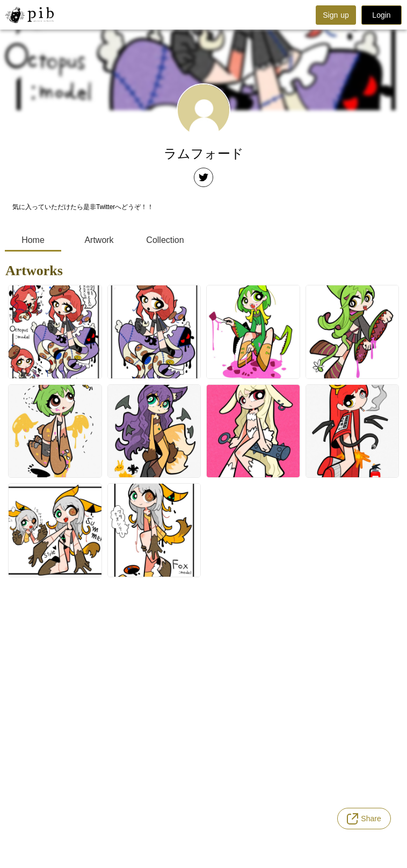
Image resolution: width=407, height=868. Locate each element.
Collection (165, 240)
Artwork (99, 240)
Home (33, 240)
